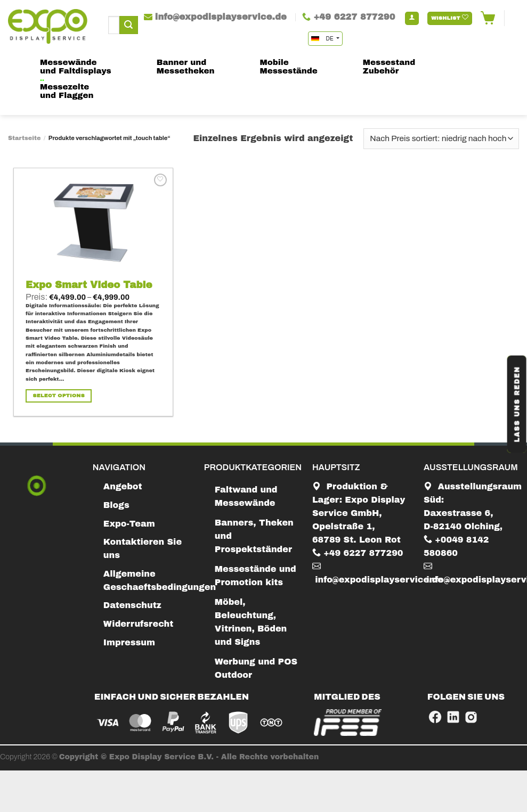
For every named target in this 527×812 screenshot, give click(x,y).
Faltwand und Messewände (246, 496)
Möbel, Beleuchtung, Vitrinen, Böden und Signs (251, 622)
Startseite (24, 138)
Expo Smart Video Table (89, 285)
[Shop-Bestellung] (441, 139)
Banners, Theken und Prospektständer (254, 536)
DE (323, 39)
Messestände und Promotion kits (256, 576)
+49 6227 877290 (358, 553)
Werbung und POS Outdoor (256, 668)
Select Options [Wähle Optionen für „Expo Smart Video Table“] (59, 396)
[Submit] (128, 25)
